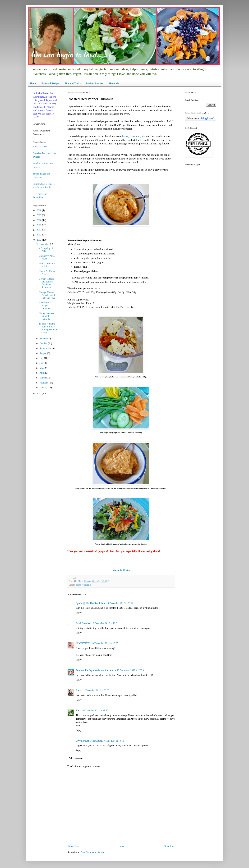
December (45, 244)
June (42, 363)
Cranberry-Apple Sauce (47, 257)
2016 (39, 220)
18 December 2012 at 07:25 (95, 711)
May (42, 368)
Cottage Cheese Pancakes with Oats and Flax (47, 295)
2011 (39, 394)
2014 (39, 230)
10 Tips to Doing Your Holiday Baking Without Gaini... (48, 328)
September (45, 348)
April (42, 373)
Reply (79, 613)
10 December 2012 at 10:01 (105, 623)
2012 (39, 240)
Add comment (76, 758)
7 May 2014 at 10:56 (114, 741)
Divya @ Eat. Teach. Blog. (89, 741)
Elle (80, 581)
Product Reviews (95, 83)
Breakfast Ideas (40, 147)
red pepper (86, 585)
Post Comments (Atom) (92, 852)
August (43, 353)
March (43, 378)
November (45, 339)
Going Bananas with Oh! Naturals (46, 316)
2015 (39, 225)
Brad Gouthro (83, 623)
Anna (79, 690)
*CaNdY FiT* (83, 643)
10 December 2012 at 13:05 (105, 643)
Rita (78, 711)
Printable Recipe (121, 570)
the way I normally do (133, 136)
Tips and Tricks (73, 83)
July (42, 358)
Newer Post (74, 846)
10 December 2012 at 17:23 (130, 670)
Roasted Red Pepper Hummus (45, 306)
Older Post (169, 846)
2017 (39, 215)
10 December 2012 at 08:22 (120, 603)
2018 (39, 210)
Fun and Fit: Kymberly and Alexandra (96, 670)
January (43, 388)
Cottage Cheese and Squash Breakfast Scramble (46, 283)
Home (33, 83)
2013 (39, 235)
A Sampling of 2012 (46, 250)
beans (78, 585)
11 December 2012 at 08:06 (96, 690)
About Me (114, 83)
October (44, 343)
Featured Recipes (50, 83)
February (44, 383)
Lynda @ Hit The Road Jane (91, 603)
